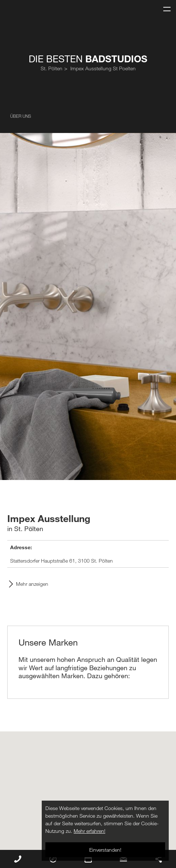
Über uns (21, 116)
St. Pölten (52, 68)
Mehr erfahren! (89, 831)
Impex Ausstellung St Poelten (103, 68)
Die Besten (88, 59)
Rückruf (18, 859)
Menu (164, 6)
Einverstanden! (105, 850)
